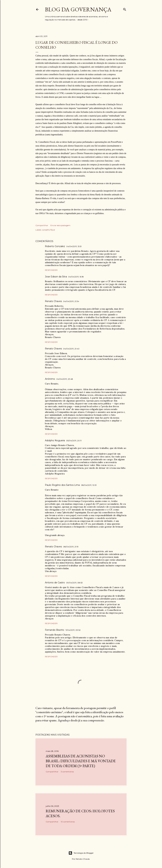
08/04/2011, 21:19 (71, 547)
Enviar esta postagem (60, 225)
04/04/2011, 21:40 (71, 349)
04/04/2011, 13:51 (74, 246)
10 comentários (68, 822)
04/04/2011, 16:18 (76, 277)
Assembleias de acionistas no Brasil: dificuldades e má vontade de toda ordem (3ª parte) (81, 761)
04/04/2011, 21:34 (71, 301)
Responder (51, 270)
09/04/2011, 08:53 (74, 583)
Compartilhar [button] (42, 225)
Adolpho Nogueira (55, 440)
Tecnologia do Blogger (81, 853)
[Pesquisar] (125, 9)
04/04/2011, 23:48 (65, 379)
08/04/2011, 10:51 (89, 485)
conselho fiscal (48, 230)
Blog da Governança (78, 9)
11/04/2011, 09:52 (73, 630)
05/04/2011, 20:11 (74, 441)
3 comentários (67, 772)
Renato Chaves (53, 301)
